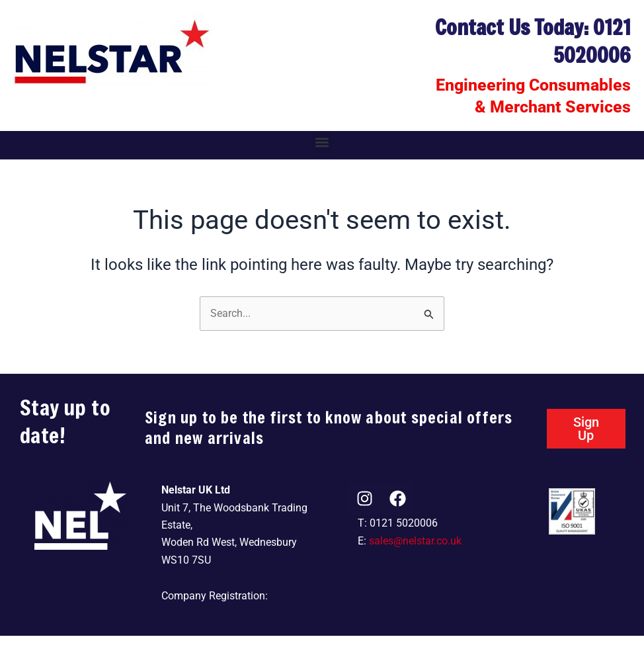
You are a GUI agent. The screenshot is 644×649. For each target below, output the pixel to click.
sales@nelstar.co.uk (415, 541)
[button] (322, 142)
